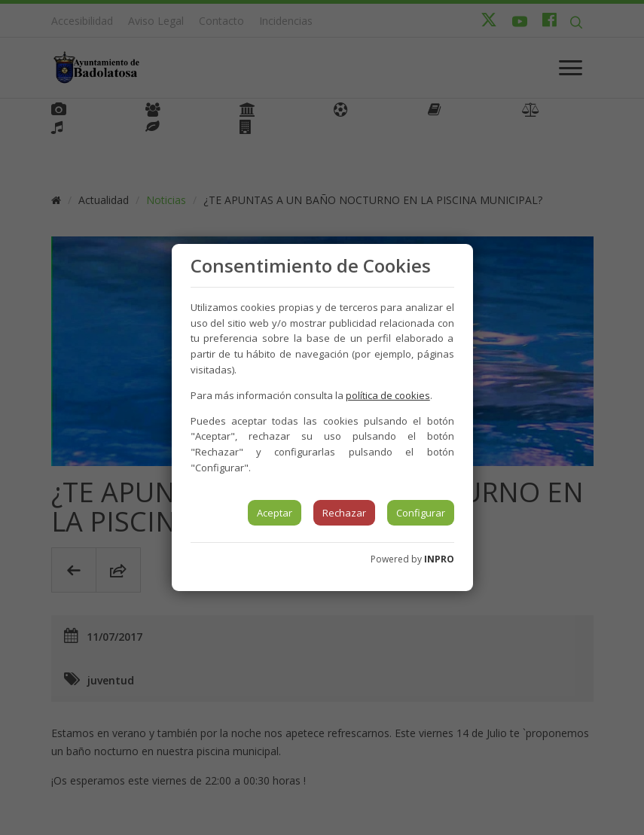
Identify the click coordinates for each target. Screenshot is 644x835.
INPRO (439, 559)
